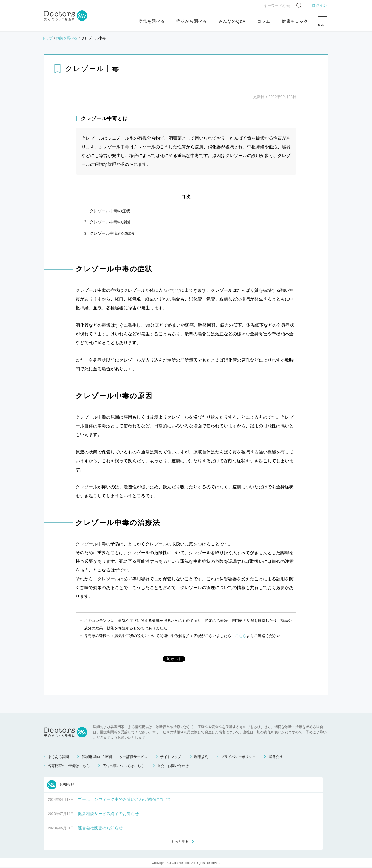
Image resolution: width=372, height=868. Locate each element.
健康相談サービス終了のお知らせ (108, 814)
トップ (47, 38)
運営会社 (276, 757)
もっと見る (180, 842)
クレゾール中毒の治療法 (112, 233)
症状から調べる (192, 21)
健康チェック (295, 21)
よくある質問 (58, 757)
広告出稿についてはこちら (124, 766)
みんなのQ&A (232, 21)
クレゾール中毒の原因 (110, 222)
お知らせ (61, 785)
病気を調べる (152, 21)
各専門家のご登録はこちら (69, 766)
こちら (241, 636)
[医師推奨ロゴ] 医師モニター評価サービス (115, 757)
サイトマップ (171, 757)
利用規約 (201, 757)
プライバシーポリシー (238, 757)
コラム (264, 21)
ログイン (319, 5)
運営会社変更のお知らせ (100, 828)
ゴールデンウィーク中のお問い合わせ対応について (125, 799)
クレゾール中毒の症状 (110, 211)
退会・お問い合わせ (173, 766)
